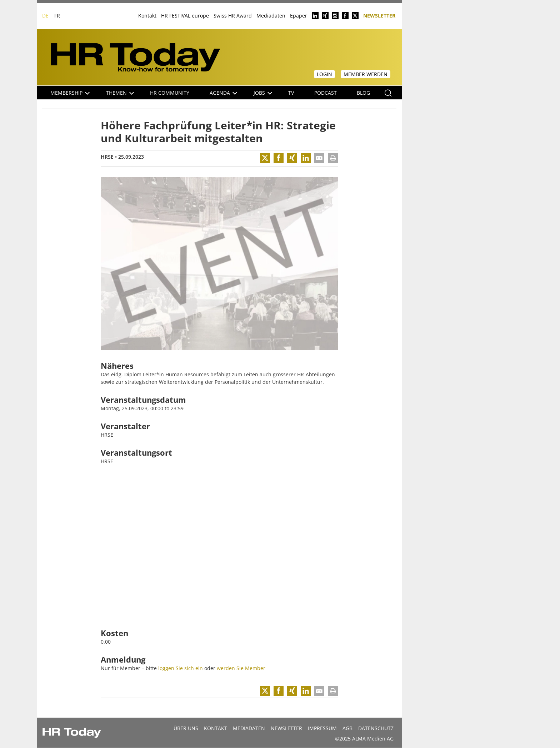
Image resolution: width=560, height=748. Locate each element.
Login (324, 74)
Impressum (322, 728)
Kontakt (147, 16)
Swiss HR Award (233, 16)
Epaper (299, 16)
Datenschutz (376, 728)
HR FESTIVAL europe (185, 16)
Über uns (186, 728)
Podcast (326, 93)
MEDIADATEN (249, 728)
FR (57, 16)
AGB (347, 728)
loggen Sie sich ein (181, 668)
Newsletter (379, 15)
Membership (70, 93)
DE (45, 16)
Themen (120, 93)
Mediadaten (271, 16)
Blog (363, 93)
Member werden (366, 74)
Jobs (263, 93)
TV (291, 93)
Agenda (223, 93)
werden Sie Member (241, 668)
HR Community (170, 93)
